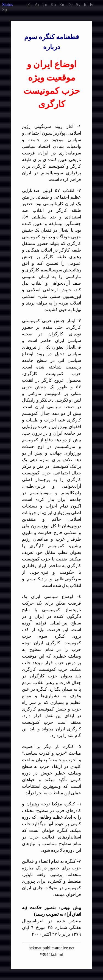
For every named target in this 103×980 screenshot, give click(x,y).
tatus (8, 5)
